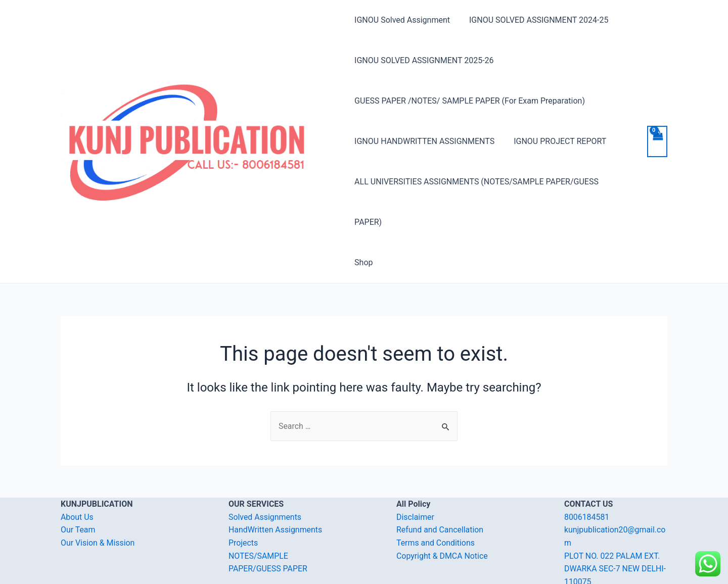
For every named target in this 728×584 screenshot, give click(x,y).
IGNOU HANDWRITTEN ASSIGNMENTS (424, 141)
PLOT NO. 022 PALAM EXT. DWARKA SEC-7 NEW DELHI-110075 (616, 528)
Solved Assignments (265, 477)
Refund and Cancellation (440, 490)
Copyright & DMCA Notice (442, 516)
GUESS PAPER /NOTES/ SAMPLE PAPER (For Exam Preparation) (470, 101)
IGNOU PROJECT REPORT (557, 141)
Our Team (78, 490)
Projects (243, 502)
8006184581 (587, 477)
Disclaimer (415, 477)
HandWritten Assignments (276, 490)
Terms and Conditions (436, 502)
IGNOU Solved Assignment (402, 20)
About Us (77, 477)
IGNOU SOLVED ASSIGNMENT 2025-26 (424, 60)
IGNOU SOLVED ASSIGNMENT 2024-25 (536, 20)
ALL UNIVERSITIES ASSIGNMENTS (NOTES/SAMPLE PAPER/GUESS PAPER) (491, 182)
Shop (363, 222)
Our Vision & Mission (98, 502)
